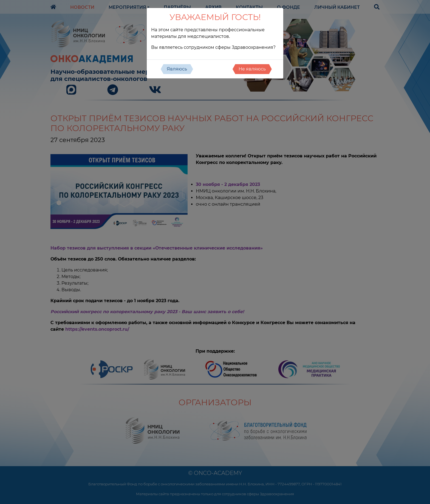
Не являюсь (252, 69)
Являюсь (177, 69)
